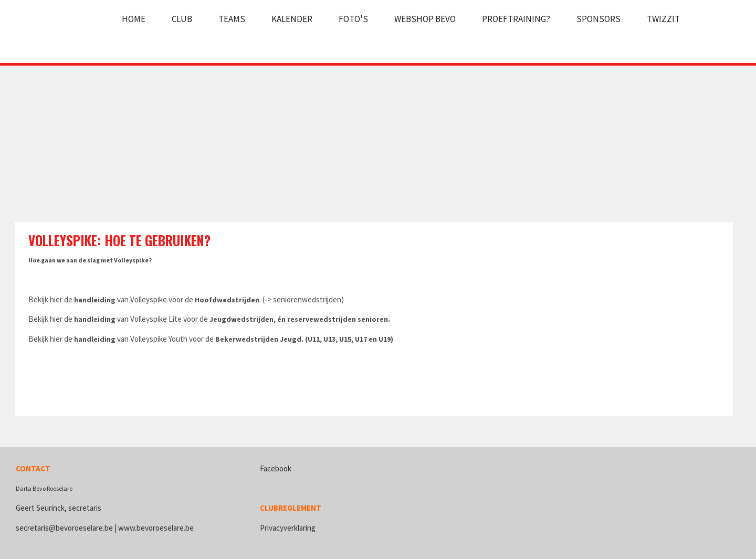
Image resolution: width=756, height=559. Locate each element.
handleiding (95, 300)
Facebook (276, 468)
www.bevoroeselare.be (156, 528)
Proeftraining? (516, 19)
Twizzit (663, 19)
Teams (232, 19)
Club (182, 19)
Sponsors (598, 19)
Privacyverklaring (288, 528)
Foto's (353, 19)
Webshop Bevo (425, 19)
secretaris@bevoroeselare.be (64, 528)
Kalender (292, 19)
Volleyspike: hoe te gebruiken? (119, 240)
